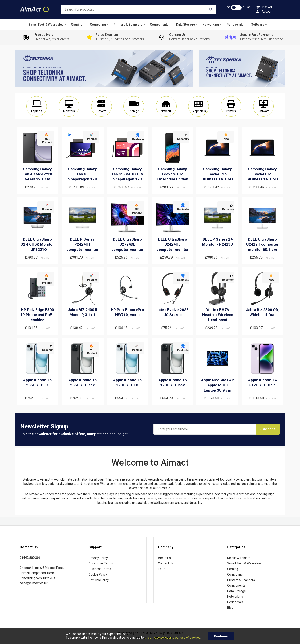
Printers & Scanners (241, 580)
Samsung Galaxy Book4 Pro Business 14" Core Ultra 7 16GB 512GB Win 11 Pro (262, 179)
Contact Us (166, 563)
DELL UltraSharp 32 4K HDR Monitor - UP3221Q (37, 244)
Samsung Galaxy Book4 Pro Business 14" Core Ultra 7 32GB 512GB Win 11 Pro (218, 179)
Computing (235, 574)
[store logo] (35, 9)
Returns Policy (99, 580)
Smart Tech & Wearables (244, 563)
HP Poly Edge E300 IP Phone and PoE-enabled (37, 315)
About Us (164, 558)
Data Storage (237, 591)
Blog (230, 608)
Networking (235, 597)
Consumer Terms (101, 563)
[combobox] (138, 9)
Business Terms (100, 569)
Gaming (233, 569)
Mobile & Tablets (239, 558)
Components (236, 585)
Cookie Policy (98, 574)
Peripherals (235, 602)
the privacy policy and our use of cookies (172, 638)
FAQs (162, 569)
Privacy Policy (98, 558)
